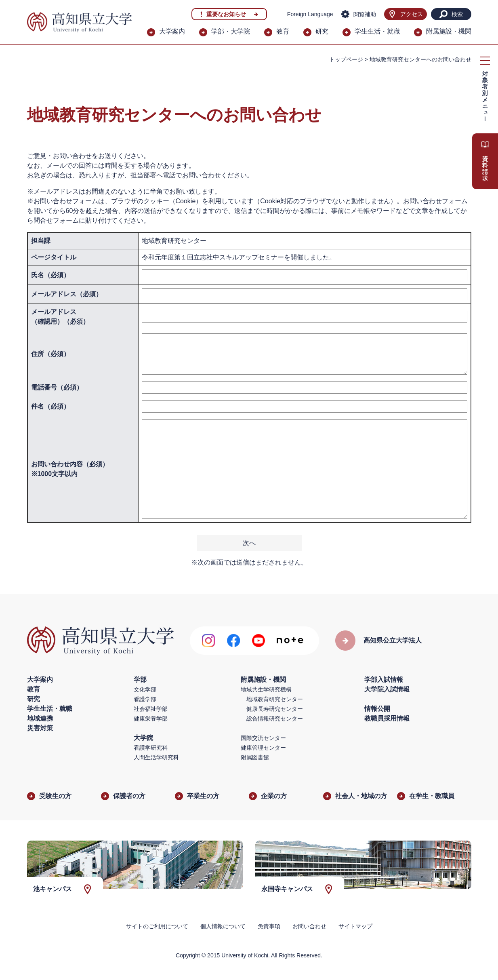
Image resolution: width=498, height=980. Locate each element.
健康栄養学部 (151, 719)
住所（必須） (50, 354)
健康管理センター (263, 748)
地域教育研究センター (275, 699)
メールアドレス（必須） (67, 294)
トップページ (346, 59)
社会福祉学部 (151, 709)
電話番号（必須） (57, 387)
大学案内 (172, 31)
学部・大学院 (231, 31)
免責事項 (269, 926)
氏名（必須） (50, 275)
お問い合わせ (309, 926)
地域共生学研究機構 (266, 689)
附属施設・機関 (449, 31)
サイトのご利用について (157, 926)
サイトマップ (355, 926)
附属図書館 (255, 757)
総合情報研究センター (275, 719)
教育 (283, 31)
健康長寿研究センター (275, 709)
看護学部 (145, 699)
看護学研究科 (151, 748)
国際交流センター (263, 738)
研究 (322, 31)
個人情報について (223, 926)
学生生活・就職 (377, 31)
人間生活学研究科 (156, 757)
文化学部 (145, 689)
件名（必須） (50, 406)
